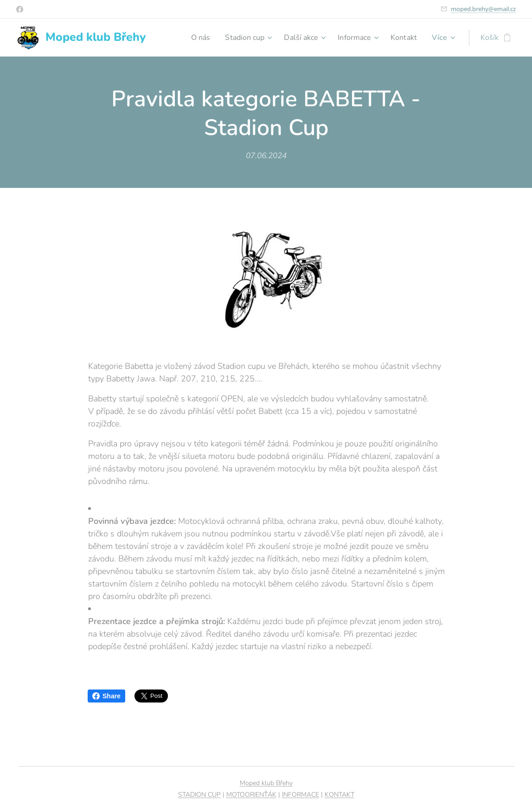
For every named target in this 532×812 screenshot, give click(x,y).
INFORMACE (301, 795)
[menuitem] (190, 38)
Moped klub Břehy (266, 783)
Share (106, 696)
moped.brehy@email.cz (483, 9)
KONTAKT (340, 795)
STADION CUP (199, 795)
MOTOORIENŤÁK (251, 795)
